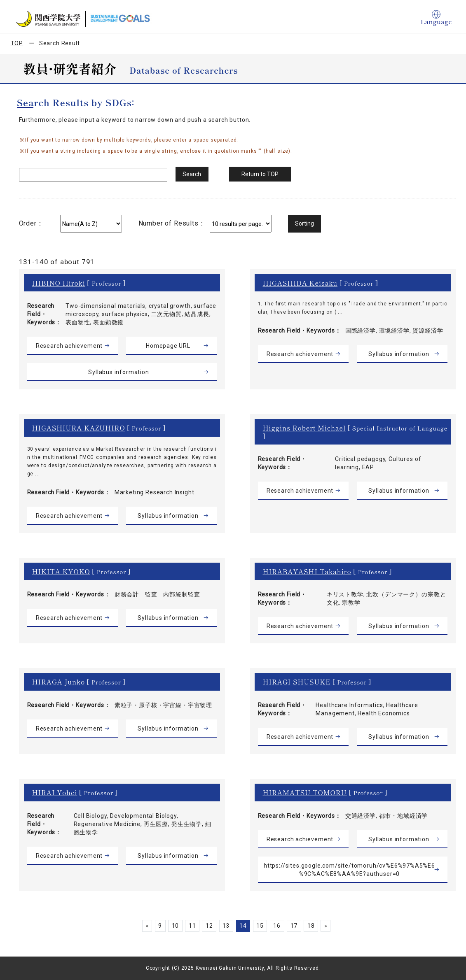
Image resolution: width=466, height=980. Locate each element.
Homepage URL (168, 346)
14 (244, 926)
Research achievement (69, 346)
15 (261, 926)
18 (314, 926)
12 (208, 926)
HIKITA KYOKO (61, 571)
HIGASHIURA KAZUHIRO (79, 428)
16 (279, 926)
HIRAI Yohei (55, 792)
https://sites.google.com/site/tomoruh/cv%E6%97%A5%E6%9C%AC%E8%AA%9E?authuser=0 (350, 870)
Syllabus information (119, 372)
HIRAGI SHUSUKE (297, 682)
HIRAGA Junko (59, 682)
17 (296, 926)
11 (191, 926)
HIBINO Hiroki (59, 283)
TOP (17, 43)
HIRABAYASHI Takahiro (307, 571)
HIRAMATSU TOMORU (305, 792)
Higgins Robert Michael (304, 428)
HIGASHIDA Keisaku (300, 283)
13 (226, 926)
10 (173, 926)
